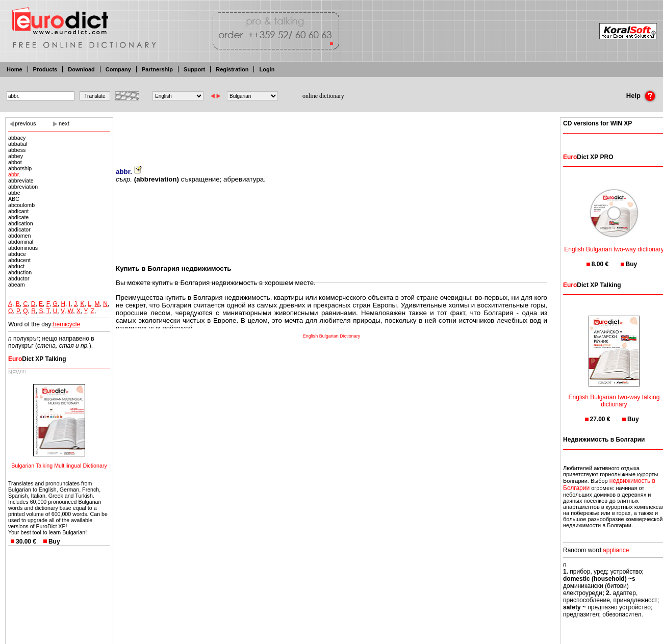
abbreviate (21, 181)
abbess (17, 150)
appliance (616, 550)
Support (194, 69)
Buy (54, 542)
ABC (14, 199)
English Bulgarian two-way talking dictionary (614, 394)
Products (45, 69)
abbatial (18, 144)
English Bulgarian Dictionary (332, 336)
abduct (16, 266)
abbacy (17, 138)
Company (118, 69)
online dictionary (323, 96)
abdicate (18, 217)
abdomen (19, 236)
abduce (17, 254)
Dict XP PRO (588, 157)
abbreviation (23, 187)
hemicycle (67, 324)
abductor (19, 278)
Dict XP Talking (37, 359)
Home (15, 69)
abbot (15, 162)
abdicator (19, 229)
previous (25, 123)
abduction (20, 272)
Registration (232, 69)
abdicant (18, 211)
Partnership (157, 69)
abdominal (21, 242)
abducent (19, 260)
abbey (16, 156)
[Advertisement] (331, 135)
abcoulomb (21, 205)
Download (81, 69)
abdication (21, 223)
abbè (14, 193)
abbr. (14, 174)
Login (267, 69)
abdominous (23, 248)
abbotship (20, 168)
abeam (17, 285)
